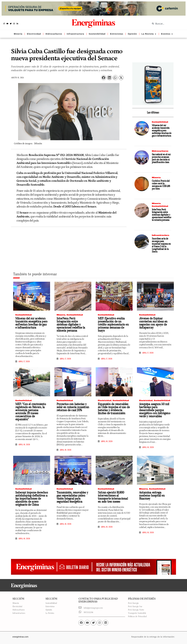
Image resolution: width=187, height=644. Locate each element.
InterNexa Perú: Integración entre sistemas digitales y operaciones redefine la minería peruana (161, 215)
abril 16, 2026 (24, 442)
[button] (104, 78)
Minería (156, 177)
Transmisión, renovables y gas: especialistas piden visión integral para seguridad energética (71, 497)
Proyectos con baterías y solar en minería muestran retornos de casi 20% (72, 407)
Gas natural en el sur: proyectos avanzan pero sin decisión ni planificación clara (161, 158)
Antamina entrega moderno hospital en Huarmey (155, 494)
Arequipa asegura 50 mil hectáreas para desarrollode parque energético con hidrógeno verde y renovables (155, 410)
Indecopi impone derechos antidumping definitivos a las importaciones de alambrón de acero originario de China (30, 499)
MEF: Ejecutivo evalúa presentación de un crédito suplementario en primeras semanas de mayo (114, 323)
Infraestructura (161, 235)
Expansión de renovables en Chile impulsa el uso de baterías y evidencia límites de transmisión (114, 409)
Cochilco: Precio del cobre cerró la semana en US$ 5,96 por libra (161, 185)
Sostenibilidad (160, 122)
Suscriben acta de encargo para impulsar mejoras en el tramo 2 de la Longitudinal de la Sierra (161, 245)
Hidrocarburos (160, 151)
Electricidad (105, 400)
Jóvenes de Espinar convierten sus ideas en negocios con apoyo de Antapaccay (152, 323)
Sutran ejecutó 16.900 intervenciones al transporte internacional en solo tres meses (114, 497)
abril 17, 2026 (24, 362)
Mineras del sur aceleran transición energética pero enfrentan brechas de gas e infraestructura (162, 131)
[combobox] (167, 24)
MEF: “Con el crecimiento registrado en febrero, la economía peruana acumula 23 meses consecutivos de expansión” (31, 410)
